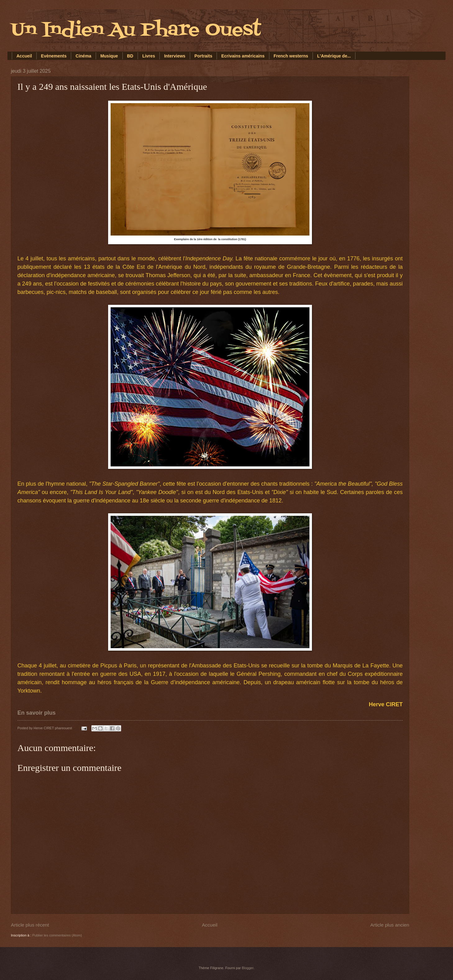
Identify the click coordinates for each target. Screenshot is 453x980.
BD (130, 56)
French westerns (291, 56)
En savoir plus (37, 713)
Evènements (54, 56)
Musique (109, 56)
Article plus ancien (390, 925)
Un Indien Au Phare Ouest (136, 30)
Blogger (247, 968)
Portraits (204, 56)
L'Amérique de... (334, 56)
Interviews (175, 56)
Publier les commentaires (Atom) (57, 935)
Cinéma (83, 56)
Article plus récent (30, 925)
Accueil (24, 56)
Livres (149, 56)
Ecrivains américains (243, 56)
